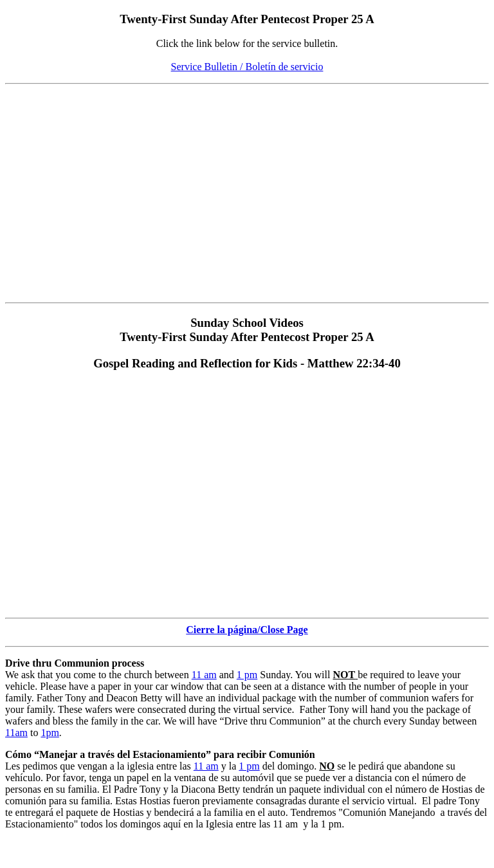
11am (16, 733)
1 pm (247, 675)
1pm (50, 733)
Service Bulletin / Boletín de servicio (247, 67)
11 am (204, 675)
